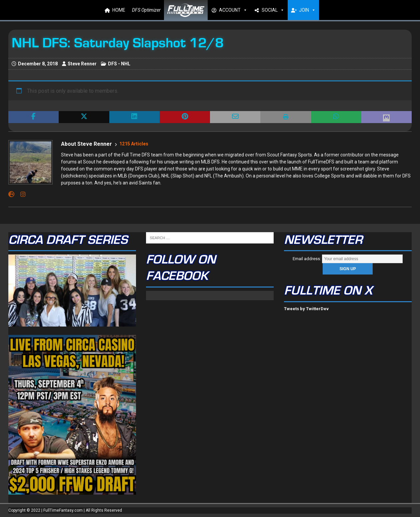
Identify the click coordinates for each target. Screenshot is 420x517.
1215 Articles (134, 144)
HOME (119, 10)
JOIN (307, 10)
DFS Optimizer (146, 10)
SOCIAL (273, 10)
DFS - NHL (119, 64)
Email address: (348, 259)
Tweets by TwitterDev (306, 309)
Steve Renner (82, 64)
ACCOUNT (233, 10)
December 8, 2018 (38, 64)
